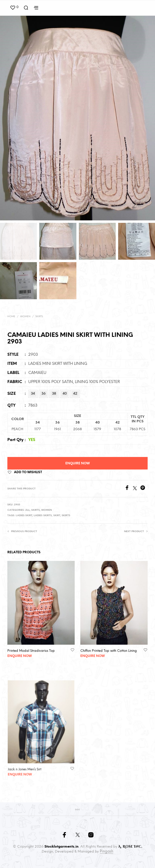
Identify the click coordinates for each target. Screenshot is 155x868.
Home (11, 317)
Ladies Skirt (24, 516)
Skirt (57, 516)
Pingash (106, 852)
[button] (14, 7)
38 (54, 394)
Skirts (39, 317)
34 (33, 394)
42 (75, 394)
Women (25, 317)
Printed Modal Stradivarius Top (31, 651)
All (28, 510)
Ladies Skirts (43, 516)
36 (44, 394)
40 (65, 394)
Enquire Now (77, 463)
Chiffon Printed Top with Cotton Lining (109, 649)
